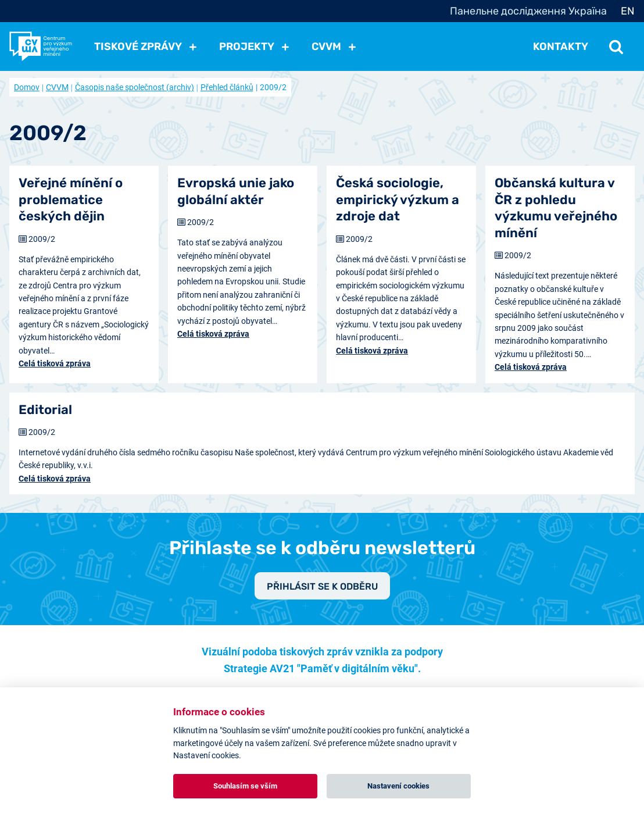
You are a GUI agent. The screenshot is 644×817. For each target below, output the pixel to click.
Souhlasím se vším (245, 786)
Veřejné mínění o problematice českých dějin (71, 199)
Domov (27, 87)
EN (628, 11)
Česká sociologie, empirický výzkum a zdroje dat (398, 199)
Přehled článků (227, 87)
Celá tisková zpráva (55, 363)
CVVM (57, 87)
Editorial (45, 410)
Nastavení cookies (398, 786)
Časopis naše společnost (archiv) (135, 87)
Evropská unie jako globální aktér (236, 191)
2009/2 (42, 239)
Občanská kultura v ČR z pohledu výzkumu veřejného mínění (556, 208)
